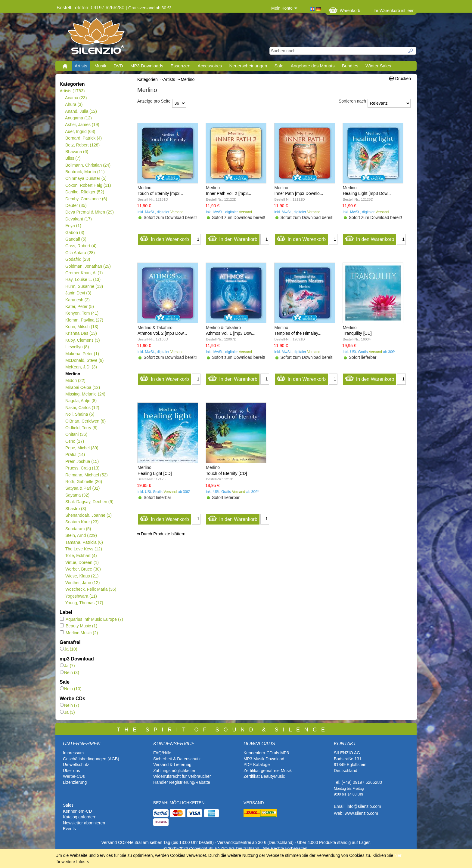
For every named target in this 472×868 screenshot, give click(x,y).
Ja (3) (67, 712)
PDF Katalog (255, 765)
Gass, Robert (81, 246)
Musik (100, 66)
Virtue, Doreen (82, 562)
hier (398, 855)
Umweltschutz (76, 765)
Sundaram (78, 529)
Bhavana (77, 152)
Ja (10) (69, 649)
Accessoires (210, 66)
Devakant (78, 219)
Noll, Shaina (80, 414)
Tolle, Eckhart (81, 556)
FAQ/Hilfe (162, 753)
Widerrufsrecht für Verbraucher (182, 776)
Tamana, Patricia (84, 542)
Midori (75, 380)
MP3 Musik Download (264, 759)
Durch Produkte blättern (163, 534)
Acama (76, 98)
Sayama (77, 495)
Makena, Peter (82, 354)
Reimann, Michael (86, 475)
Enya (73, 226)
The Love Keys (84, 549)
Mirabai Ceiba (82, 387)
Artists (81, 66)
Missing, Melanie (85, 394)
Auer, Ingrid (80, 131)
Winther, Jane (82, 583)
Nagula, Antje (81, 401)
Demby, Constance (86, 199)
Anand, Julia (81, 111)
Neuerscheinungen (248, 66)
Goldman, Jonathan (88, 266)
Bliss (73, 158)
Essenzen (180, 66)
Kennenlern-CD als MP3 (266, 753)
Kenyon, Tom (82, 313)
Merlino (73, 374)
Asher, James (82, 125)
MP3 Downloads (147, 66)
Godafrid (78, 259)
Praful (75, 454)
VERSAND (254, 803)
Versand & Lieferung (172, 765)
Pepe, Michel (82, 448)
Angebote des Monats (313, 66)
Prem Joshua (82, 461)
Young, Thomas (84, 603)
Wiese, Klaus (82, 576)
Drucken (403, 78)
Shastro (76, 509)
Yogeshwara (81, 596)
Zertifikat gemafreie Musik (268, 771)
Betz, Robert (82, 145)
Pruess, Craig (82, 468)
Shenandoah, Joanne (88, 515)
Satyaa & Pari (82, 488)
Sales (68, 805)
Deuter (76, 205)
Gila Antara (80, 253)
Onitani (76, 434)
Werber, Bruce (83, 569)
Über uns (71, 771)
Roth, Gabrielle (84, 482)
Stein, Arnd (81, 535)
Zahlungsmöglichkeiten (175, 771)
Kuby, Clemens (82, 340)
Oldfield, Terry (81, 428)
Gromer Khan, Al (84, 273)
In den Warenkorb (164, 238)
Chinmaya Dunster (86, 178)
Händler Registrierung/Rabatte (182, 782)
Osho (75, 441)
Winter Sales (378, 66)
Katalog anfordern (80, 817)
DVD (118, 66)
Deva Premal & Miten (89, 212)
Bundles (350, 66)
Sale (279, 66)
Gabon (75, 232)
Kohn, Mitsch (82, 327)
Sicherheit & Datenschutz (177, 759)
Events (69, 829)
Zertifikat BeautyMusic (264, 776)
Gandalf (76, 239)
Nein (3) (70, 673)
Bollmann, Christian (88, 165)
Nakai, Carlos (82, 408)
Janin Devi (78, 293)
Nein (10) (71, 689)
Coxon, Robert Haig (88, 185)
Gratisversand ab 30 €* (150, 8)
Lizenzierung (75, 782)
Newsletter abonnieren (84, 823)
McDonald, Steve (84, 360)
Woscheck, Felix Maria (91, 589)
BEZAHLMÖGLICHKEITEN (179, 803)
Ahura (74, 104)
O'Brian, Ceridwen (85, 421)
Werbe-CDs (74, 776)
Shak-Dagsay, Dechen (89, 502)
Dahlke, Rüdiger (85, 192)
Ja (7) (67, 666)
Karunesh (77, 300)
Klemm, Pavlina (84, 320)
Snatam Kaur (82, 522)
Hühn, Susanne (84, 286)
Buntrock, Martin (85, 172)
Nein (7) (70, 705)
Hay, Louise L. (83, 279)
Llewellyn (77, 347)
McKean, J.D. (81, 367)
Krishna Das (81, 333)
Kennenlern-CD (78, 811)
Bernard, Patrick (83, 138)
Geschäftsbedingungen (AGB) (91, 759)
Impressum (73, 753)
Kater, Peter (79, 306)
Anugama (78, 118)
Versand (177, 212)
